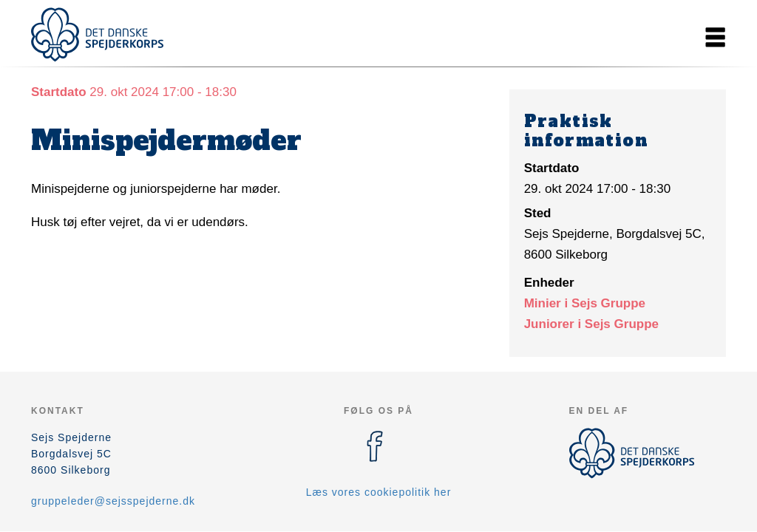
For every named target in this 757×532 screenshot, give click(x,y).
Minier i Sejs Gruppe (585, 303)
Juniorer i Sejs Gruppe (591, 324)
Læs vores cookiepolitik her (379, 492)
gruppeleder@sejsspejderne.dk (113, 501)
